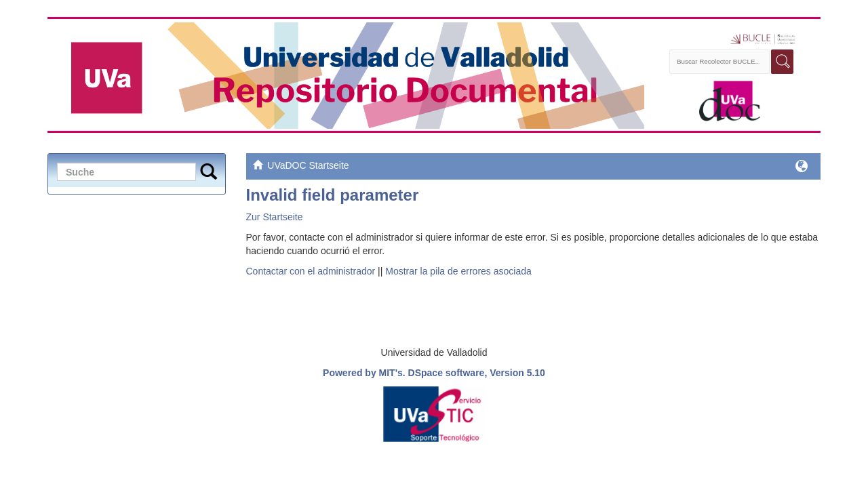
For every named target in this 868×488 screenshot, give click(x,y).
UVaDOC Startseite (308, 165)
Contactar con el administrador (311, 271)
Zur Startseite (275, 217)
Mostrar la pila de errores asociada (458, 271)
